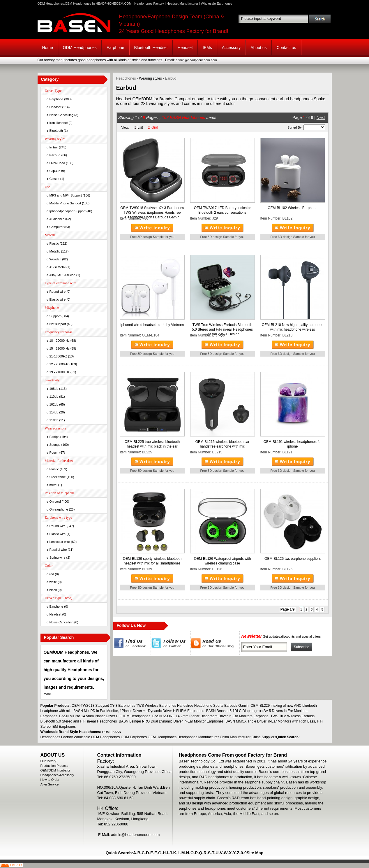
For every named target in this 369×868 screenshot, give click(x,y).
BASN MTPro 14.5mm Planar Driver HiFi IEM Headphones (105, 716)
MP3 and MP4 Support (66, 195)
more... (49, 694)
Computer (57, 227)
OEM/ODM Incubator (55, 770)
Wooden (55, 259)
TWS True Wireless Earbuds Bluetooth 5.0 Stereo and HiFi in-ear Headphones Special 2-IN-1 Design (222, 329)
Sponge (55, 445)
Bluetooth (56, 131)
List (140, 127)
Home (48, 48)
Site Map (255, 853)
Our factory (48, 761)
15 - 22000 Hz (60, 348)
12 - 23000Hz (59, 364)
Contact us (286, 48)
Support (55, 316)
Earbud (171, 78)
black (53, 590)
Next (321, 118)
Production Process (54, 766)
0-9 (243, 853)
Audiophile (57, 219)
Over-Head (57, 163)
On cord (55, 501)
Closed (54, 179)
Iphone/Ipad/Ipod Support (68, 211)
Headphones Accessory (57, 775)
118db (54, 420)
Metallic (55, 251)
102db (54, 404)
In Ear (54, 147)
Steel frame (58, 477)
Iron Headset (59, 123)
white (53, 582)
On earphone (59, 509)
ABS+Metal (58, 267)
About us (258, 48)
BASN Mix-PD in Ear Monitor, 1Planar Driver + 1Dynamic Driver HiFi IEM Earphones (139, 711)
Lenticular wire (60, 542)
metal (53, 485)
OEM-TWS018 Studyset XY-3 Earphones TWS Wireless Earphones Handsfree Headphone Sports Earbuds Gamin (152, 213)
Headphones (126, 78)
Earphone (115, 48)
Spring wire (58, 557)
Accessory (231, 48)
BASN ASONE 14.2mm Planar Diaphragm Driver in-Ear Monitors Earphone (211, 716)
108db (54, 389)
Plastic (54, 243)
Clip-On (55, 171)
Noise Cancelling (62, 115)
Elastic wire (58, 299)
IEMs (207, 48)
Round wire (58, 292)
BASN (117, 732)
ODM (106, 732)
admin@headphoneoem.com (196, 60)
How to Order (50, 780)
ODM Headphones (80, 48)
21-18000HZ (58, 356)
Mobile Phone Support (65, 203)
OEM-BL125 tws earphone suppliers (293, 559)
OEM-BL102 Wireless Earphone (293, 208)
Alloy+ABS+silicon (62, 275)
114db (54, 412)
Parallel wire (58, 550)
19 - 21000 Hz (60, 372)
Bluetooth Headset (151, 48)
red (52, 574)
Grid (155, 127)
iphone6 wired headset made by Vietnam (152, 325)
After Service (50, 784)
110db (54, 397)
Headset (185, 48)
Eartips (54, 437)
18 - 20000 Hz (60, 341)
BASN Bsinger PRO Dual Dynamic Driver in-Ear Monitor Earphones (171, 721)
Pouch (54, 453)
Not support (58, 324)
